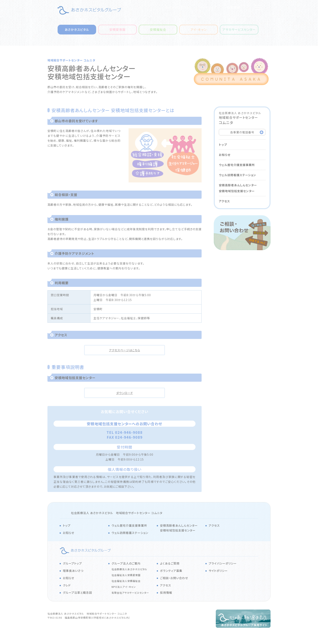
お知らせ (225, 155)
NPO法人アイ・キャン (124, 587)
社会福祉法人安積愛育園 (126, 575)
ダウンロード (125, 393)
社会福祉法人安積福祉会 (126, 581)
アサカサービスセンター (239, 29)
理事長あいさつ (73, 571)
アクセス (224, 201)
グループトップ (72, 563)
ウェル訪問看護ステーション (237, 175)
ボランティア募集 (171, 571)
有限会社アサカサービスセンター (130, 593)
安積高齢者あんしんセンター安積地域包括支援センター (238, 188)
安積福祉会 (158, 29)
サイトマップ (208, 7)
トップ (223, 145)
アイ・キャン (199, 29)
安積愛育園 (117, 29)
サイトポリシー (218, 571)
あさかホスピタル (177, 7)
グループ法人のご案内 (126, 563)
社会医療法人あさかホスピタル (129, 569)
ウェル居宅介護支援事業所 (237, 165)
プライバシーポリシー (223, 563)
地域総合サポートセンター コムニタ (71, 60)
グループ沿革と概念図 (77, 593)
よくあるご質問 (170, 563)
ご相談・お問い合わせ (174, 578)
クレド (67, 585)
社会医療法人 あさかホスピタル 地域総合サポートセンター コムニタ (117, 513)
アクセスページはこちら (125, 350)
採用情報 (234, 7)
